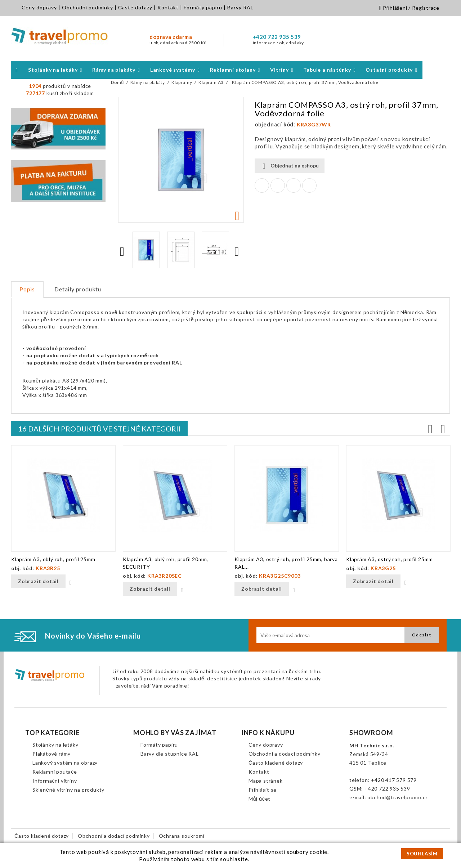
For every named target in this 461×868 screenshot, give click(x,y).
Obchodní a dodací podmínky (285, 754)
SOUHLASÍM (422, 854)
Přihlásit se (263, 790)
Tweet (278, 185)
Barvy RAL (240, 7)
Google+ (294, 185)
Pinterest (309, 185)
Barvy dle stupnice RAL (170, 754)
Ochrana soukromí (182, 836)
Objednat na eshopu (290, 166)
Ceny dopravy (39, 7)
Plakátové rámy (52, 754)
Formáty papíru (203, 7)
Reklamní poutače (55, 772)
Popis (27, 289)
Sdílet (262, 185)
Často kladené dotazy (276, 763)
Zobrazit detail (38, 581)
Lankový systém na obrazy (65, 763)
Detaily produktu (78, 289)
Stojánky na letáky (55, 745)
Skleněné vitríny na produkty (68, 790)
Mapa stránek (266, 781)
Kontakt (168, 7)
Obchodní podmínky (88, 7)
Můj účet (259, 799)
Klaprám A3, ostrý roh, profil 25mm (390, 559)
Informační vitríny (55, 781)
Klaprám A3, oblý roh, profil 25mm (53, 559)
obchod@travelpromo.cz (398, 797)
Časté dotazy (135, 7)
